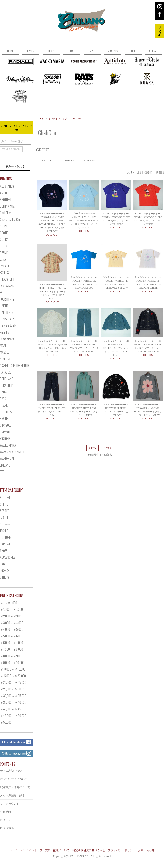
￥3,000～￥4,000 (12, 623)
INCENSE (5, 571)
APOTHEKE (6, 200)
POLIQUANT (6, 379)
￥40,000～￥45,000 (13, 709)
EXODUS (4, 273)
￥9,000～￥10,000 (12, 663)
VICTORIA (5, 439)
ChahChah (76, 119)
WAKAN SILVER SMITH (12, 452)
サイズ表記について (12, 771)
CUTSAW (5, 524)
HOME (10, 50)
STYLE (92, 50)
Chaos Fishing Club (11, 219)
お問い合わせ (146, 850)
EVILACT (5, 266)
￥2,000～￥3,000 (12, 616)
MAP (133, 50)
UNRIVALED (6, 432)
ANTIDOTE (6, 193)
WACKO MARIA (8, 445)
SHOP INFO (113, 50)
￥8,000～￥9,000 (12, 656)
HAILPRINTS (7, 312)
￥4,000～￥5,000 (12, 629)
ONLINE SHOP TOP (16, 128)
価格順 (148, 173)
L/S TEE (4, 517)
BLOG (72, 50)
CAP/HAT (5, 544)
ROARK (4, 405)
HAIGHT (4, 306)
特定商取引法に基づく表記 (89, 850)
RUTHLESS (6, 412)
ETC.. (3, 472)
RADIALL (5, 392)
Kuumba (5, 332)
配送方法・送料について (15, 787)
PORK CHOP (6, 385)
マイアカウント (10, 804)
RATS (3, 399)
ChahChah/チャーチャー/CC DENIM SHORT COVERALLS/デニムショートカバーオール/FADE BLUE (116, 348)
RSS (2, 828)
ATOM (11, 828)
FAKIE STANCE (8, 286)
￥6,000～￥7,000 (11, 643)
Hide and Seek (8, 326)
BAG (2, 564)
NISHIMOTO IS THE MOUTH (14, 366)
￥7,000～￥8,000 (11, 649)
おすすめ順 (134, 173)
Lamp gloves (7, 339)
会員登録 (5, 812)
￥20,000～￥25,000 (13, 682)
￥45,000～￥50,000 (13, 716)
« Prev (92, 448)
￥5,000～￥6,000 (12, 636)
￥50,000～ (7, 722)
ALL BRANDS (7, 186)
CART (159, 31)
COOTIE (4, 233)
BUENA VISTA (7, 206)
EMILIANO (5, 465)
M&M (3, 346)
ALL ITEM (5, 498)
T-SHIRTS (68, 161)
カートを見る (15, 166)
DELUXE (4, 246)
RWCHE (4, 419)
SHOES (4, 551)
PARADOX (5, 372)
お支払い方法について (14, 779)
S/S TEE (4, 511)
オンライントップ (58, 119)
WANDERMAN (7, 459)
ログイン (5, 820)
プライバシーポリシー (122, 850)
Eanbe (3, 259)
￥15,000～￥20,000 (13, 676)
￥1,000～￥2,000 (11, 609)
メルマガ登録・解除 (12, 795)
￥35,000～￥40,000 (13, 702)
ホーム (41, 119)
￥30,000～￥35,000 (13, 696)
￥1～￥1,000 (9, 603)
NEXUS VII (5, 359)
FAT (2, 293)
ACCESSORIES (8, 557)
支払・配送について (57, 850)
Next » (107, 448)
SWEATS (89, 161)
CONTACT (154, 50)
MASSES (5, 352)
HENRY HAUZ (7, 319)
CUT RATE (5, 239)
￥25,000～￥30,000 (13, 689)
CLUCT (4, 226)
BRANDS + (31, 50)
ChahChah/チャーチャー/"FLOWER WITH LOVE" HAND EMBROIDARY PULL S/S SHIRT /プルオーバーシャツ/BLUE (84, 220)
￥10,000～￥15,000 (13, 669)
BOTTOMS (6, 537)
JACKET (4, 531)
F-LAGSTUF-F (7, 279)
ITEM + (51, 50)
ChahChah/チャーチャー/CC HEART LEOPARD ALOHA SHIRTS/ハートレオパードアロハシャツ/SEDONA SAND (52, 292)
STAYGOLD (6, 425)
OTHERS (5, 577)
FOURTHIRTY (7, 299)
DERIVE (4, 253)
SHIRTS (47, 161)
